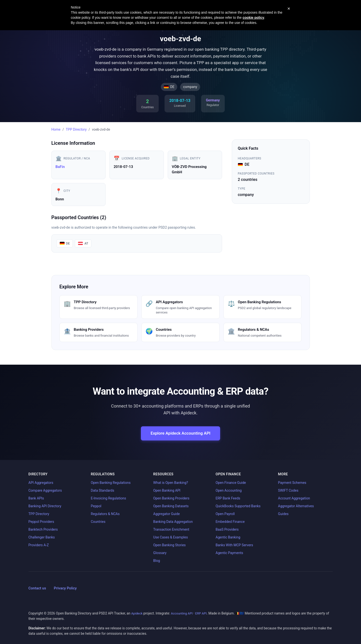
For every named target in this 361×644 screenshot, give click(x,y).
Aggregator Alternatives (296, 506)
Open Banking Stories (170, 545)
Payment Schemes (292, 483)
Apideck (137, 613)
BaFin (60, 167)
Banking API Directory (45, 506)
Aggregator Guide (167, 514)
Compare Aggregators (45, 490)
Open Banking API (167, 490)
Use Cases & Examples (171, 537)
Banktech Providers (43, 529)
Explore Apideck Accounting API (180, 433)
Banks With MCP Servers (234, 545)
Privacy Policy (65, 588)
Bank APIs (36, 498)
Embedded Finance (230, 522)
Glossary (160, 553)
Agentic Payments (229, 553)
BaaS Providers (227, 529)
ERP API (201, 613)
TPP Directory (76, 129)
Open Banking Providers (171, 498)
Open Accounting (229, 490)
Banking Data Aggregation (173, 522)
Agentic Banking (228, 537)
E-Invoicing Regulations (109, 498)
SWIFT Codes (288, 490)
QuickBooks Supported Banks (238, 506)
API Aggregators (41, 483)
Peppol (96, 506)
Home (56, 129)
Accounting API (182, 613)
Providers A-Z (39, 545)
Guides (283, 514)
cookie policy (253, 18)
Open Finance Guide (231, 483)
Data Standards (103, 490)
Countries (98, 522)
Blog (157, 561)
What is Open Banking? (171, 483)
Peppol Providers (41, 522)
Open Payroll (225, 514)
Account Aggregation (294, 498)
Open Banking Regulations (111, 483)
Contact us (37, 588)
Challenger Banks (42, 537)
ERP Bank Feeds (228, 498)
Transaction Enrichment (171, 529)
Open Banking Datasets (171, 506)
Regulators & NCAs (105, 514)
